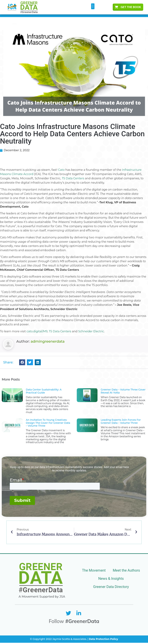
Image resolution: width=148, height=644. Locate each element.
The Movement (94, 570)
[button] (93, 6)
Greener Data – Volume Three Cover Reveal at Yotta (123, 391)
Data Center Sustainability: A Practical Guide (44, 391)
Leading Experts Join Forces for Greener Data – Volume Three (121, 421)
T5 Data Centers (73, 178)
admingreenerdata (48, 341)
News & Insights (111, 579)
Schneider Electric (91, 331)
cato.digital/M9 (37, 331)
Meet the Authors (126, 570)
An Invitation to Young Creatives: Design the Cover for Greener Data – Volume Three (48, 423)
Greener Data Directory (111, 587)
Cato (61, 170)
